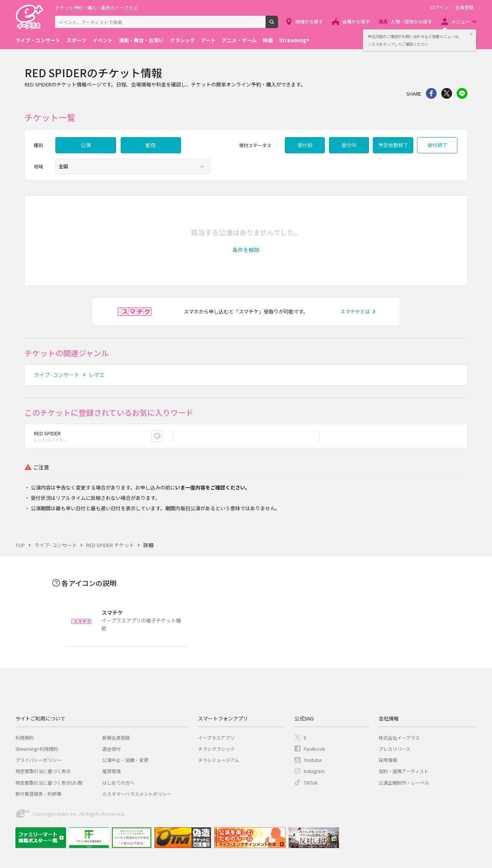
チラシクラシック (216, 749)
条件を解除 (246, 250)
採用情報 (388, 760)
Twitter (447, 93)
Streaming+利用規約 (37, 749)
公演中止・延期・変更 (125, 760)
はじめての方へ (118, 783)
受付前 (305, 145)
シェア (431, 93)
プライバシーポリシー (38, 760)
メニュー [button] (460, 21)
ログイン (439, 7)
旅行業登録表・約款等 (38, 794)
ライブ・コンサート (38, 40)
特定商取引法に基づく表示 (43, 771)
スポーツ (76, 40)
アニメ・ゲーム (239, 40)
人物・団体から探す (411, 21)
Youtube (312, 760)
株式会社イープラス (399, 738)
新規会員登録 (116, 738)
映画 (268, 40)
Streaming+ (294, 40)
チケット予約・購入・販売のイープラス (96, 7)
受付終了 (437, 145)
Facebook (314, 749)
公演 (86, 145)
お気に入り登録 (163, 436)
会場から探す (356, 21)
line (462, 93)
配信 (151, 145)
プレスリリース (395, 749)
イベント (103, 40)
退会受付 (111, 749)
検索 (278, 25)
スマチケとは (355, 311)
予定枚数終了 (393, 145)
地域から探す (309, 21)
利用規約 (25, 738)
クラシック (182, 40)
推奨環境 (111, 771)
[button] (246, 250)
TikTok (311, 783)
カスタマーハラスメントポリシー (137, 794)
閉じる (471, 34)
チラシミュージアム (219, 760)
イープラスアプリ (216, 738)
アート (208, 40)
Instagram (314, 771)
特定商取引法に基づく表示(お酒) (49, 783)
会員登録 (464, 7)
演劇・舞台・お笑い (141, 40)
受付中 (349, 145)
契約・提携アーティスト (404, 771)
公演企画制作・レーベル (404, 783)
